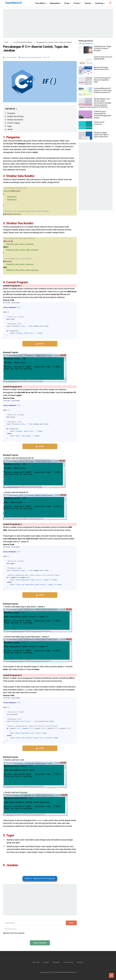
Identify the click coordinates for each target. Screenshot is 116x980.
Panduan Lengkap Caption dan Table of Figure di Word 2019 (101, 135)
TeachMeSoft (58, 972)
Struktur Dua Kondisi (15, 120)
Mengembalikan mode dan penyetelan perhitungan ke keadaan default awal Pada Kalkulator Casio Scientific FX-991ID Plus (95, 103)
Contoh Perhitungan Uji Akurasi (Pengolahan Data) (102, 80)
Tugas (10, 126)
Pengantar (11, 113)
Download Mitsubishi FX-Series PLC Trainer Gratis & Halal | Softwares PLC (103, 90)
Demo (41, 344)
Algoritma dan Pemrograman (32, 57)
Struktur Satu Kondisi (15, 116)
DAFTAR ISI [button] (11, 109)
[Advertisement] (58, 23)
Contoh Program (14, 123)
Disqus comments (40, 943)
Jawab (10, 129)
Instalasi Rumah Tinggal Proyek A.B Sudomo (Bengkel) (102, 48)
